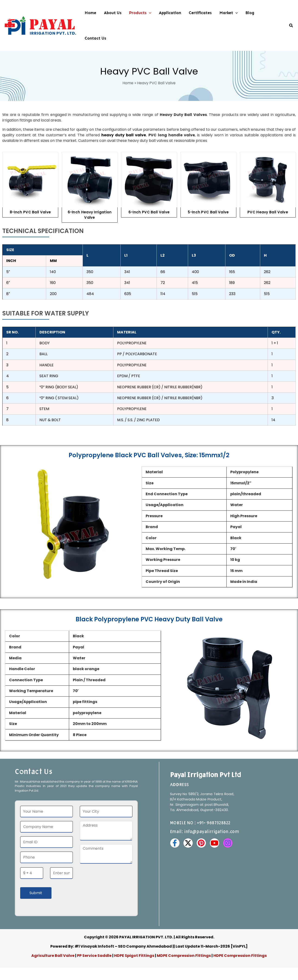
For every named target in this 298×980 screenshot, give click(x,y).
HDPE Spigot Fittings (134, 956)
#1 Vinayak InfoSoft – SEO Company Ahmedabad (123, 946)
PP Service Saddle (94, 956)
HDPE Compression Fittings (240, 956)
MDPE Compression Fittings (184, 956)
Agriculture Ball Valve (53, 956)
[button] (149, 13)
